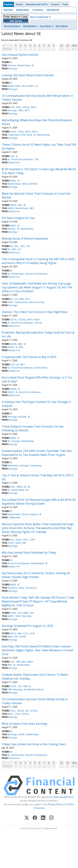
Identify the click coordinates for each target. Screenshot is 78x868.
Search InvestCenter (39, 17)
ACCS (26, 633)
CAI (16, 299)
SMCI (22, 365)
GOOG (26, 107)
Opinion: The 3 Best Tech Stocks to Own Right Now (35, 312)
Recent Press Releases (22, 159)
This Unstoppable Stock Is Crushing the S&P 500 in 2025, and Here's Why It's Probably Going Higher (39, 261)
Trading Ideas (21, 302)
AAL (12, 540)
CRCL (23, 246)
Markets (9, 4)
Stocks (19, 4)
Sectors (55, 4)
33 (68, 46)
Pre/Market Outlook (34, 689)
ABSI (19, 633)
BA (12, 246)
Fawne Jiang (36, 466)
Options (12, 65)
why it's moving (37, 302)
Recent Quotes (11, 26)
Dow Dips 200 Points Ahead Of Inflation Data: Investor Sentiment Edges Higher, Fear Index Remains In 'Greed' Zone (37, 650)
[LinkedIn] (43, 818)
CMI (12, 156)
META (34, 107)
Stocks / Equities (30, 514)
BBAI (26, 613)
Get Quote (16, 21)
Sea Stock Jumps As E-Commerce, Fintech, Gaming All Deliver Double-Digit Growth (36, 575)
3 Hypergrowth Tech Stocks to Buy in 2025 (29, 357)
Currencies (38, 10)
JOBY (13, 487)
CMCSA (20, 711)
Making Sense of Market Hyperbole (25, 239)
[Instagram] (51, 818)
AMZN (13, 132)
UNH (10, 302)
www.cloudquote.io (64, 797)
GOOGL (22, 320)
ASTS (13, 107)
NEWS (13, 181)
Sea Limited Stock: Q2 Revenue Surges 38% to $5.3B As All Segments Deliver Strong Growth (39, 502)
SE (11, 62)
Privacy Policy (55, 804)
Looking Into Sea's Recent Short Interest (28, 75)
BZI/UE (23, 637)
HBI (24, 543)
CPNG (21, 132)
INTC (28, 299)
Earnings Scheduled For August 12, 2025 (28, 626)
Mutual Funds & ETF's (37, 4)
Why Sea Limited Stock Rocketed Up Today (29, 553)
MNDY (11, 616)
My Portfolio (62, 26)
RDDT (37, 320)
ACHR (13, 613)
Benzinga (13, 69)
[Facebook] (35, 818)
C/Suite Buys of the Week (20, 135)
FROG (35, 132)
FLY (19, 249)
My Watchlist (29, 26)
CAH (32, 613)
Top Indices (45, 26)
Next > (75, 47)
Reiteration (13, 466)
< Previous (7, 47)
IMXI (24, 662)
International (53, 10)
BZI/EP (22, 734)
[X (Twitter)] (27, 818)
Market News (22, 10)
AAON (19, 540)
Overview (8, 10)
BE (11, 299)
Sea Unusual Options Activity (20, 55)
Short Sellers (28, 86)
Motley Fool (14, 163)
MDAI (10, 637)
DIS (28, 246)
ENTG (28, 132)
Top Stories (31, 588)
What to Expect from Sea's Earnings (25, 724)
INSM (21, 299)
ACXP (32, 633)
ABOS (13, 633)
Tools (65, 4)
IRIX (16, 637)
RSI (25, 487)
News (25, 184)
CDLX (13, 711)
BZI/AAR (22, 417)
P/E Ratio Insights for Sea (18, 218)
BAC (17, 246)
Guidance (12, 588)
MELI (20, 205)
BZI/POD (33, 184)
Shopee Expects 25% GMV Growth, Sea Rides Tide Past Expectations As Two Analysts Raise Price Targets (37, 453)
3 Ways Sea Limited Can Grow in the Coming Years (34, 744)
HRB (18, 662)
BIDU (19, 107)
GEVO (18, 616)
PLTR (13, 365)
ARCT (26, 540)
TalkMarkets (14, 518)
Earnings (16, 441)
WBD (21, 110)
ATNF (32, 540)
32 (62, 46)
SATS (27, 110)
